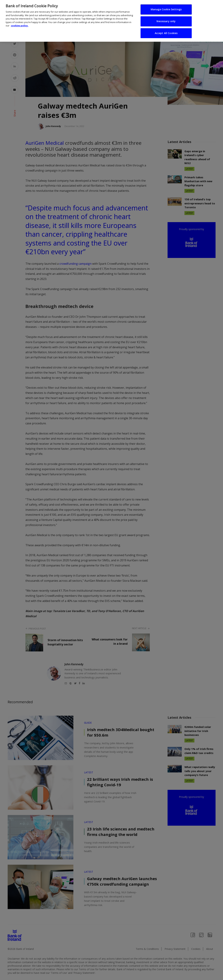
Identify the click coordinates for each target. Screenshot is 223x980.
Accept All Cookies (166, 28)
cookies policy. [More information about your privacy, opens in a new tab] (20, 21)
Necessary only (166, 17)
